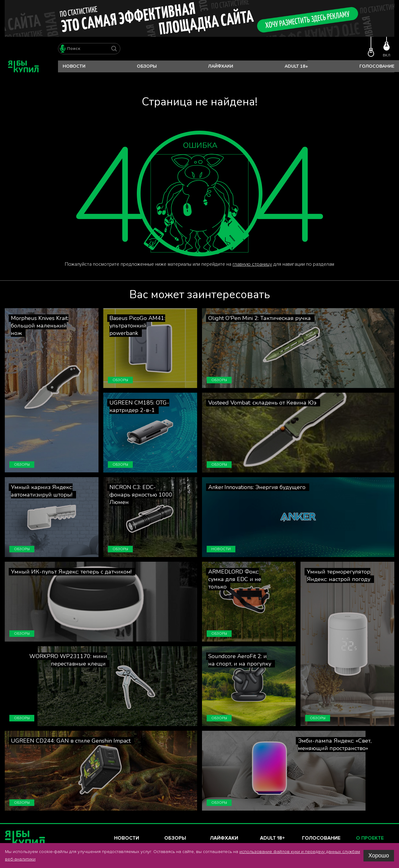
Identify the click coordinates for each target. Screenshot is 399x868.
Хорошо (379, 856)
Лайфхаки (221, 66)
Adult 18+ (296, 66)
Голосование (377, 66)
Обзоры (147, 66)
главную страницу (252, 264)
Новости (74, 66)
